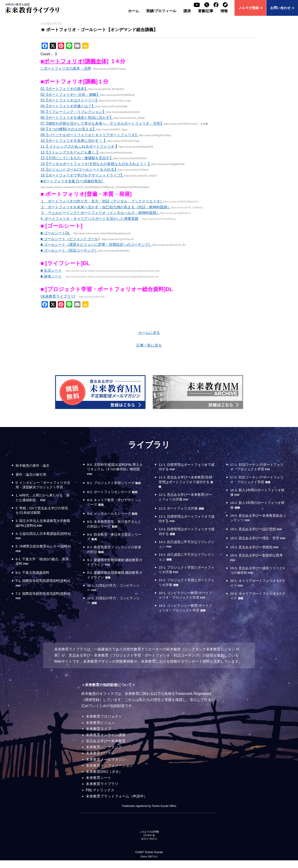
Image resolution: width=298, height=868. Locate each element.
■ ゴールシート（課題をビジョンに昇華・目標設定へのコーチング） (96, 245)
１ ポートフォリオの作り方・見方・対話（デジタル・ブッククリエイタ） (102, 201)
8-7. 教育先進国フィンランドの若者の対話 (115, 557)
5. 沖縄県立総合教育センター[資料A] (42, 557)
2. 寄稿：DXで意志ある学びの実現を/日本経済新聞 (42, 517)
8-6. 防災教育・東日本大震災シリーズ (115, 544)
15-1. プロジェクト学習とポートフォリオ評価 (185, 575)
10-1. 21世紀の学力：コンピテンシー (114, 597)
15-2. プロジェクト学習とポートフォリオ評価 (185, 588)
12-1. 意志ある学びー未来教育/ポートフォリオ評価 (186, 499)
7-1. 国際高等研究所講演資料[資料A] (43, 593)
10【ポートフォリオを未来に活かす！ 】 (74, 141)
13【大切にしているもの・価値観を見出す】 (77, 158)
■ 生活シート (51, 270)
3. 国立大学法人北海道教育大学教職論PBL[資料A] (43, 530)
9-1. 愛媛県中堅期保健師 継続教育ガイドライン (115, 571)
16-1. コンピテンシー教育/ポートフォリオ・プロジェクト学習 (186, 602)
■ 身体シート (51, 276)
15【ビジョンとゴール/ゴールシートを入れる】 (79, 169)
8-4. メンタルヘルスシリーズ (114, 520)
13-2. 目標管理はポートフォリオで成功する (185, 535)
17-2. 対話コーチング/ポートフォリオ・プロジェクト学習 (257, 481)
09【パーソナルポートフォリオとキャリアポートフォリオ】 (90, 135)
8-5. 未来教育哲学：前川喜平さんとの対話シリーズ (115, 530)
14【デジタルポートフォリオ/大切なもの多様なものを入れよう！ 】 (96, 164)
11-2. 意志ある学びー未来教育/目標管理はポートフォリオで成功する (186, 483)
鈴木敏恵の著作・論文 (34, 465)
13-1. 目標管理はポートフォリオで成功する (185, 521)
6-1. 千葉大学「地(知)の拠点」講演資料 (42, 571)
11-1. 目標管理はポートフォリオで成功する (185, 467)
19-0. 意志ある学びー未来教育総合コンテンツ (257, 521)
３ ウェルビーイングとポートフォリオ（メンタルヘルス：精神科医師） (100, 213)
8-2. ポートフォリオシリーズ (114, 497)
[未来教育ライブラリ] (58, 296)
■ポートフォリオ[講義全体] (75, 61)
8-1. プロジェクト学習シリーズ (115, 486)
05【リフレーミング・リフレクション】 (73, 112)
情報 (224, 11)
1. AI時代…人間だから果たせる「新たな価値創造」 (41, 504)
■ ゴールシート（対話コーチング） (69, 250)
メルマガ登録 (249, 8)
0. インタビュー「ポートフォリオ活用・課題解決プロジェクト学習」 (43, 488)
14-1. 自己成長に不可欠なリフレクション (185, 548)
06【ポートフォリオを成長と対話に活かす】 (77, 118)
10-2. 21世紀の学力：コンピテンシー (114, 611)
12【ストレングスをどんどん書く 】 (70, 152)
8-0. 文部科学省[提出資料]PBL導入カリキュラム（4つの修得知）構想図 (114, 470)
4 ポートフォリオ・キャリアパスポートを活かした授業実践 (90, 219)
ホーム (134, 11)
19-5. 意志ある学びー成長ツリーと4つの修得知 (257, 583)
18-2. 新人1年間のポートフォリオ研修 (258, 507)
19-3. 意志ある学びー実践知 (257, 559)
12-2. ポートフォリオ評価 (183, 511)
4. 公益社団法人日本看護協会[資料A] (42, 544)
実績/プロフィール (161, 11)
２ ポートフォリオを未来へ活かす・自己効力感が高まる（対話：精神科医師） (106, 207)
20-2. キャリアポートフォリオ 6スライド (256, 610)
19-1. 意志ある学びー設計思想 (255, 534)
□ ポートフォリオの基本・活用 (66, 68)
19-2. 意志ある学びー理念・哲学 (257, 548)
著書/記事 (206, 11)
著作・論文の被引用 (32, 474)
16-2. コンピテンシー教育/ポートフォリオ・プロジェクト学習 (186, 615)
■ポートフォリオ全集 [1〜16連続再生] (73, 181)
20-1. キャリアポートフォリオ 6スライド (256, 597)
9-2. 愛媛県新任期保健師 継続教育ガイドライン (115, 584)
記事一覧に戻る (149, 345)
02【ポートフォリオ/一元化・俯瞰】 (70, 95)
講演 (187, 11)
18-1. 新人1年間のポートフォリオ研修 (258, 494)
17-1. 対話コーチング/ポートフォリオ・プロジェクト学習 (257, 467)
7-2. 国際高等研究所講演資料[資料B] (43, 606)
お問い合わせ (280, 8)
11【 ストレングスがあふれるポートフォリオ (78, 146)
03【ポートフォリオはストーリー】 (70, 100)
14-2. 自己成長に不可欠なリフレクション (185, 561)
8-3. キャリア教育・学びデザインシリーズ (115, 508)
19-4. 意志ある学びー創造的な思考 (257, 570)
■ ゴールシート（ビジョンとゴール (69, 239)
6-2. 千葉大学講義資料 (34, 582)
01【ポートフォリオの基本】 (64, 89)
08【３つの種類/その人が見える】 (68, 129)
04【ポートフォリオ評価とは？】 (68, 106)
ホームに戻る (149, 333)
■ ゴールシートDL (55, 233)
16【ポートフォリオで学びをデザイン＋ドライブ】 (82, 175)
